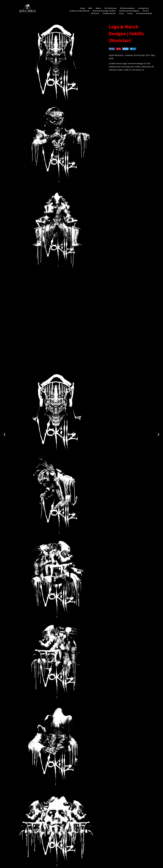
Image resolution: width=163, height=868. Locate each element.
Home (83, 8)
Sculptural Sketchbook (79, 11)
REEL (90, 8)
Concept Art (144, 8)
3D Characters (111, 8)
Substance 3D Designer (129, 11)
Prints (130, 13)
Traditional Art (109, 13)
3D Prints (95, 13)
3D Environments (128, 8)
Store (122, 13)
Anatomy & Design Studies (104, 11)
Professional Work (144, 13)
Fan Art (146, 11)
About (98, 8)
